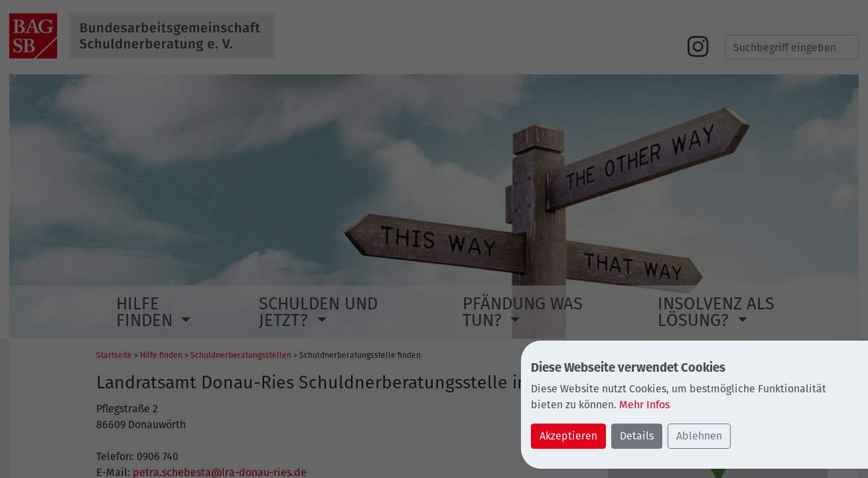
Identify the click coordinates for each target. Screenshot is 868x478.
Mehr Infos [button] (644, 405)
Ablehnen (699, 436)
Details (637, 436)
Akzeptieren (568, 436)
